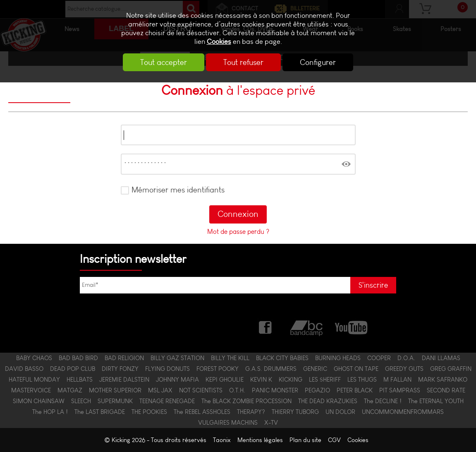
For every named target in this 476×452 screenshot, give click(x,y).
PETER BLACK (355, 390)
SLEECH (81, 401)
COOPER (379, 358)
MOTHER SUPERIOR (115, 390)
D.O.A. (406, 358)
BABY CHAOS (34, 358)
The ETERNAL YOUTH (436, 401)
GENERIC (315, 369)
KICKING (291, 380)
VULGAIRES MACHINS (228, 423)
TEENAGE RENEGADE (167, 401)
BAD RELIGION (124, 358)
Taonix (222, 440)
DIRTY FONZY (120, 369)
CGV (334, 440)
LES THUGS (362, 380)
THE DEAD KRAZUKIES (328, 401)
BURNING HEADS (338, 358)
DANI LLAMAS (441, 358)
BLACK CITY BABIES (282, 358)
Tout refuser (243, 62)
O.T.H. (237, 390)
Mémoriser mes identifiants (178, 190)
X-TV (271, 423)
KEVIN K (261, 380)
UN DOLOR (340, 412)
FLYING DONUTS (167, 369)
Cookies (219, 42)
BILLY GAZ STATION (177, 358)
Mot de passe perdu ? (238, 232)
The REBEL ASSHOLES (202, 412)
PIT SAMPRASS (400, 390)
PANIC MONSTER (275, 390)
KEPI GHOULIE (225, 380)
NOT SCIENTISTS (201, 390)
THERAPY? (251, 412)
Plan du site (305, 440)
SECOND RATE (446, 390)
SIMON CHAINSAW (39, 401)
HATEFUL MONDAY (34, 380)
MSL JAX (160, 390)
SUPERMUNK (115, 401)
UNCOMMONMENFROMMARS (403, 412)
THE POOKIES (149, 412)
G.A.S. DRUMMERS (271, 369)
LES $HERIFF (325, 380)
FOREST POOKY (218, 369)
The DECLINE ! (383, 401)
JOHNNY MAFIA (177, 380)
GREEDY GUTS (404, 369)
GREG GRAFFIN (451, 369)
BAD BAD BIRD (78, 358)
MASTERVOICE (31, 390)
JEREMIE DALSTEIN (124, 380)
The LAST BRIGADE (100, 412)
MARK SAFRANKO (443, 380)
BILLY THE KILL (230, 358)
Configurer (318, 62)
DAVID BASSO (24, 369)
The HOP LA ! (50, 412)
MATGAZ (70, 390)
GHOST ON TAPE (356, 369)
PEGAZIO (317, 390)
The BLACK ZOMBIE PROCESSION (246, 401)
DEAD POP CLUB (73, 369)
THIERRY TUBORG (295, 412)
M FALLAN (397, 380)
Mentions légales (260, 440)
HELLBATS (80, 380)
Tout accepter (164, 62)
